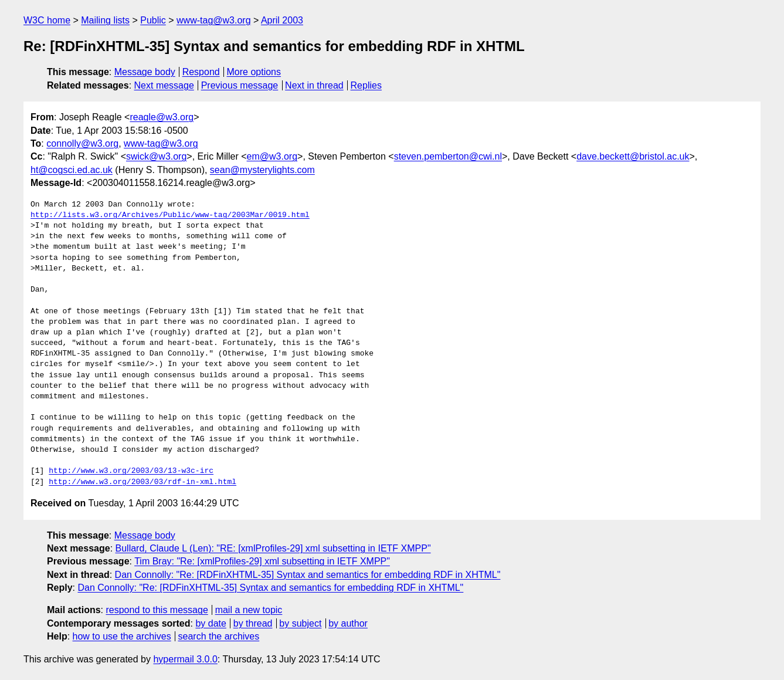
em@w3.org (272, 156)
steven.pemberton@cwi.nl (448, 156)
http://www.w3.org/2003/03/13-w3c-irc (131, 471)
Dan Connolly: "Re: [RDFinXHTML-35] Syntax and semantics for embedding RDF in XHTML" (308, 575)
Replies (366, 85)
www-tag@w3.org (214, 20)
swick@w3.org (156, 156)
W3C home (47, 20)
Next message (164, 85)
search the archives (219, 636)
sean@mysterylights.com (262, 170)
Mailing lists (105, 20)
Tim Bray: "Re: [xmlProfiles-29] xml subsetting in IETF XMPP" (262, 561)
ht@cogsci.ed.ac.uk (72, 170)
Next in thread (314, 85)
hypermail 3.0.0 (185, 659)
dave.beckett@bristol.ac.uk (633, 156)
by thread (253, 623)
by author (348, 623)
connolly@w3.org (82, 143)
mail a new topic (249, 610)
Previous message (240, 85)
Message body (145, 72)
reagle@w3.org (162, 117)
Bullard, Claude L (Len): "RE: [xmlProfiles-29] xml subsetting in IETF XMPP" (273, 548)
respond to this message (157, 610)
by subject (300, 623)
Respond (201, 72)
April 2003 (282, 20)
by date (211, 623)
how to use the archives (122, 636)
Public (153, 20)
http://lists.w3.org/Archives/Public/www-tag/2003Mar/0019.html (170, 215)
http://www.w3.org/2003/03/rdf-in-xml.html (142, 482)
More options (254, 72)
